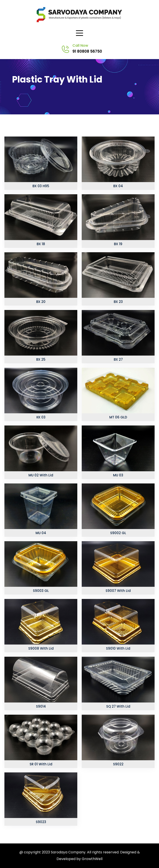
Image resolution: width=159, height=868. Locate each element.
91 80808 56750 (87, 51)
